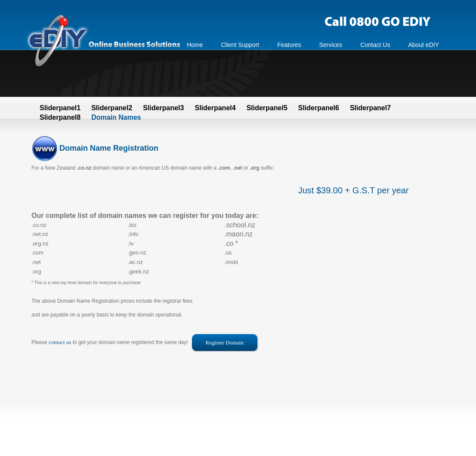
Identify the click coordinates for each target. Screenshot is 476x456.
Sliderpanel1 (60, 108)
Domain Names (116, 117)
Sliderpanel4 (215, 108)
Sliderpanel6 (319, 108)
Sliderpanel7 (370, 108)
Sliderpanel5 (267, 108)
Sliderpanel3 (163, 108)
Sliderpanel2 (112, 108)
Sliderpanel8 (60, 117)
